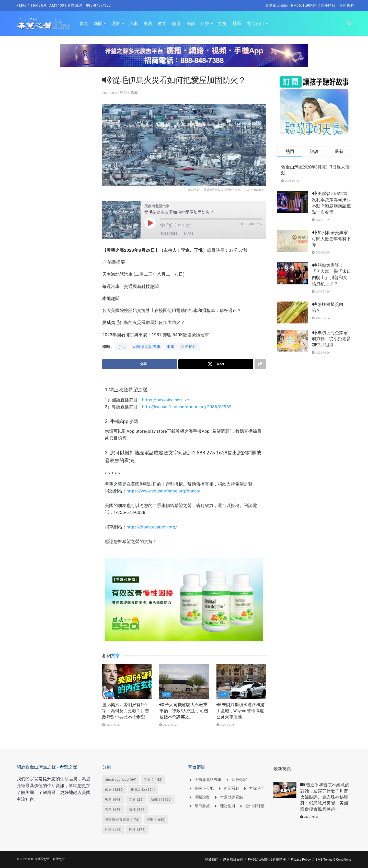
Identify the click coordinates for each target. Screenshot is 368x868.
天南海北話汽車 (146, 347)
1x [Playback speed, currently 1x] (179, 225)
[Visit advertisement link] (184, 59)
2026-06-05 (111, 725)
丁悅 (122, 347)
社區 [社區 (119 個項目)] (113, 830)
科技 (205, 23)
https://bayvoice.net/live (165, 400)
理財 (116, 23)
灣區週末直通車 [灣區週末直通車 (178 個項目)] (122, 820)
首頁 (84, 23)
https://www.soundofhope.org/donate (163, 491)
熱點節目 (189, 347)
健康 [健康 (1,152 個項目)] (153, 780)
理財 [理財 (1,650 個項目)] (156, 820)
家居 (148, 23)
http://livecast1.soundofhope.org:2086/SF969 (187, 407)
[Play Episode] (150, 223)
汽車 (133, 23)
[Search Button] (349, 23)
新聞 (98, 23)
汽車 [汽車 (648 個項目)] (113, 809)
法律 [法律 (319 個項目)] (137, 809)
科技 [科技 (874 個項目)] (137, 830)
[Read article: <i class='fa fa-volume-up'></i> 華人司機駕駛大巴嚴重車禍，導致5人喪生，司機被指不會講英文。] (184, 682)
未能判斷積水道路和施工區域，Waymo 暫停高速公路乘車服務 (240, 711)
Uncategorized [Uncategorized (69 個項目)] (121, 780)
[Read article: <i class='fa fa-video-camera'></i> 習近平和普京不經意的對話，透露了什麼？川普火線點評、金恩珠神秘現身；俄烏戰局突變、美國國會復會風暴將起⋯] (285, 790)
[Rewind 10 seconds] (170, 225)
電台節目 (256, 23)
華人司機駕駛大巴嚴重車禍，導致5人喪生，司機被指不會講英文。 (184, 711)
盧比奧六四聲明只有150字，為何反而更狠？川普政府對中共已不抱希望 (126, 711)
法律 (191, 23)
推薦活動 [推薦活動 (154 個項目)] (143, 789)
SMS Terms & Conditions (333, 859)
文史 (223, 23)
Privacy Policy (301, 859)
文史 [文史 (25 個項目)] (136, 799)
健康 (176, 23)
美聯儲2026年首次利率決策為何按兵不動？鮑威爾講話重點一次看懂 (331, 203)
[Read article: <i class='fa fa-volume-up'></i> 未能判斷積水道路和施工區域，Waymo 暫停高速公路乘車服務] (241, 682)
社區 (237, 23)
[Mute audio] (162, 225)
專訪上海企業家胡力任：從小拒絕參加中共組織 (331, 339)
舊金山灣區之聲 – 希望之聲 (46, 859)
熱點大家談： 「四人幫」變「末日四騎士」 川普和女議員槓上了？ (331, 274)
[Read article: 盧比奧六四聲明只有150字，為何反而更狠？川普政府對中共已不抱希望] (127, 682)
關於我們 (346, 5)
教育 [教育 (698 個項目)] (113, 799)
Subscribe (169, 233)
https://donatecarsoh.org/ (152, 527)
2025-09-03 (309, 817)
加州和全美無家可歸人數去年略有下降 (331, 239)
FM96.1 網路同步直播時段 (313, 5)
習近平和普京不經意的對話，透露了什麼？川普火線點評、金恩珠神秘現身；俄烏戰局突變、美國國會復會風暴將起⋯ (325, 797)
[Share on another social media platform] (260, 364)
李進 (171, 347)
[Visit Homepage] (44, 23)
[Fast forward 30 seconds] (189, 225)
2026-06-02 (168, 725)
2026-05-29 (225, 725)
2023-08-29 (110, 93)
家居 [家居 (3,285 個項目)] (114, 789)
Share (188, 233)
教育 (162, 23)
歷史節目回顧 (277, 5)
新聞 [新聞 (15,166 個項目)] (161, 799)
